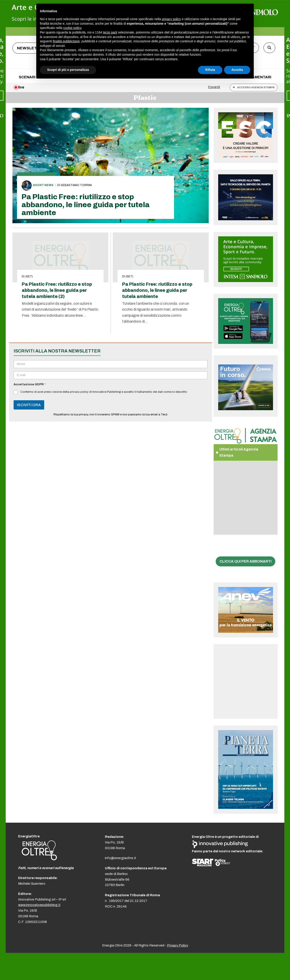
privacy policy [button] (172, 19)
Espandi (214, 87)
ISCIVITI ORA (29, 405)
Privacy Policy (178, 945)
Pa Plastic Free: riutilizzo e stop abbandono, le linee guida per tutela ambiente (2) (57, 290)
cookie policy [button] (72, 28)
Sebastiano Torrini (76, 185)
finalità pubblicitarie (66, 41)
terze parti (110, 32)
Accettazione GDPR (30, 384)
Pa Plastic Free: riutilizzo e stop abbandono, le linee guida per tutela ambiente (86, 205)
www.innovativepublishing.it (39, 905)
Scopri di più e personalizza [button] (68, 70)
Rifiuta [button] (210, 70)
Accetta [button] (237, 70)
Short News (43, 185)
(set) (29, 276)
